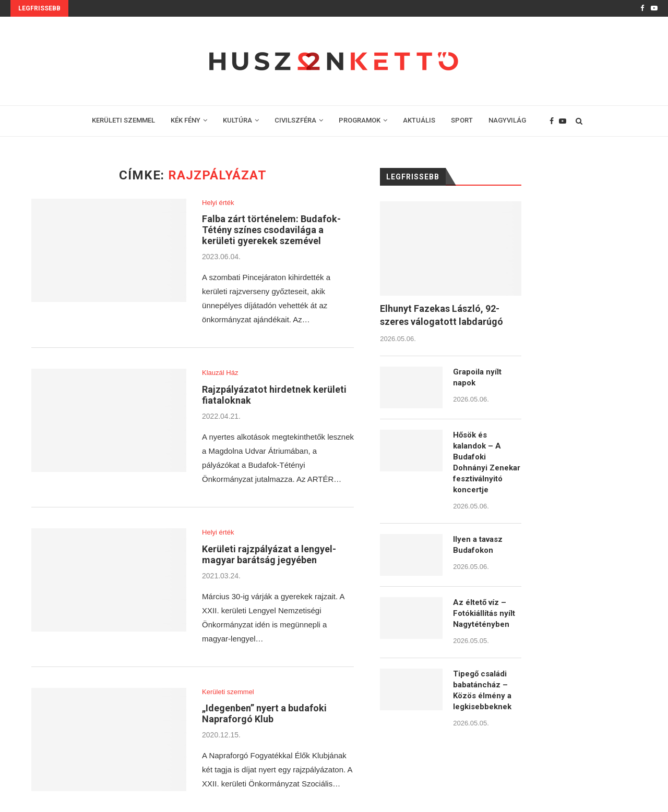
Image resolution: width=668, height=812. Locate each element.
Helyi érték (218, 203)
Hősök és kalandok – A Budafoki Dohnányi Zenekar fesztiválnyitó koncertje (487, 462)
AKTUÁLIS (419, 120)
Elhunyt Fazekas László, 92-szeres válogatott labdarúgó (442, 315)
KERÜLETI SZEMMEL (123, 120)
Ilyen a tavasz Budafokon (478, 545)
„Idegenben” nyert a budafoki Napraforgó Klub (264, 713)
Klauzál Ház (220, 373)
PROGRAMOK (360, 120)
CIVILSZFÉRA (295, 120)
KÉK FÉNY (186, 120)
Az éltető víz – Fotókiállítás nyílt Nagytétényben (484, 613)
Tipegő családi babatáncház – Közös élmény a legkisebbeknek (482, 690)
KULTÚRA (237, 120)
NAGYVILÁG (507, 120)
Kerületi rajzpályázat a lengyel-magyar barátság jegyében (269, 554)
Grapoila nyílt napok (477, 377)
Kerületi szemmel (228, 692)
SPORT (462, 120)
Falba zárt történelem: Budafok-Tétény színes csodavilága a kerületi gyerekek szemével (271, 230)
